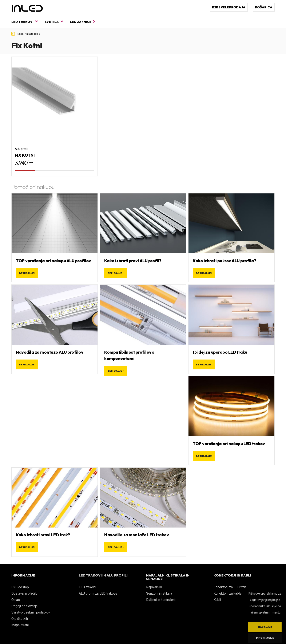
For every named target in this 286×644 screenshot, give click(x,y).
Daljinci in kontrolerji (161, 600)
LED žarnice (83, 22)
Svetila (54, 22)
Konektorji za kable (228, 593)
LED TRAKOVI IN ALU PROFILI (103, 575)
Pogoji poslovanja (24, 606)
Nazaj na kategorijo (26, 34)
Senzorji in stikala (159, 593)
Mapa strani (20, 625)
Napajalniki (154, 587)
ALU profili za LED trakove (98, 593)
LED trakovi (25, 22)
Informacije (265, 638)
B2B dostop (20, 587)
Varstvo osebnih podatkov (31, 612)
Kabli (217, 600)
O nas (16, 600)
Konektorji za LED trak (230, 587)
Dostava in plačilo (24, 593)
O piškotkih (20, 619)
